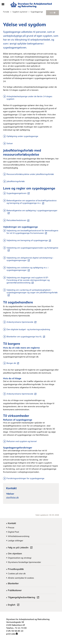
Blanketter (13, 583)
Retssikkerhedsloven (18, 220)
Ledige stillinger (15, 541)
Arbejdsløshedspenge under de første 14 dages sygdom (29, 98)
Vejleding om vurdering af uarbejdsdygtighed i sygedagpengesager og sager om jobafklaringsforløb (32, 293)
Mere (53, 13)
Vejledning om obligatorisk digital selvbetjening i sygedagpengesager (30, 259)
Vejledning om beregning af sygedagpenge (29, 240)
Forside (6, 12)
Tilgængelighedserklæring (24, 598)
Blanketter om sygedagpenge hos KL (26, 337)
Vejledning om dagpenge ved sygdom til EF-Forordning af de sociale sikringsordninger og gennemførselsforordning (28, 280)
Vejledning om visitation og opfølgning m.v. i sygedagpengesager (27, 269)
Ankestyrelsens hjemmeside (22, 322)
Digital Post (13, 532)
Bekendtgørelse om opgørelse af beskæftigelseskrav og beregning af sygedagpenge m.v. (32, 202)
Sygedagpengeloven (19, 193)
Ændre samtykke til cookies (21, 578)
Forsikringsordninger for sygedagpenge (25, 478)
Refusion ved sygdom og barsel (22, 441)
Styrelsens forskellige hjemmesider (24, 562)
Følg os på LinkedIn (21, 548)
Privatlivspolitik (16, 569)
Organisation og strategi (20, 558)
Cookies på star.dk (17, 573)
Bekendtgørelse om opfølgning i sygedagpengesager (32, 212)
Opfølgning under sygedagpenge (22, 136)
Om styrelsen (15, 553)
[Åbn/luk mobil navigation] (3, 4)
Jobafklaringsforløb (16, 181)
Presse (11, 527)
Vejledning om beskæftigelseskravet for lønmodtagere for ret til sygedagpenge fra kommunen (32, 232)
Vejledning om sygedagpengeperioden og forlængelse (32, 249)
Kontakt (12, 523)
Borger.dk (13, 363)
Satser (10, 143)
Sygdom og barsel (20, 12)
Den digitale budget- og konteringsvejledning (28, 329)
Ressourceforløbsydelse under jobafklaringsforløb (30, 174)
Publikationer (15, 590)
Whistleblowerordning (19, 536)
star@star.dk (12, 497)
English (14, 605)
